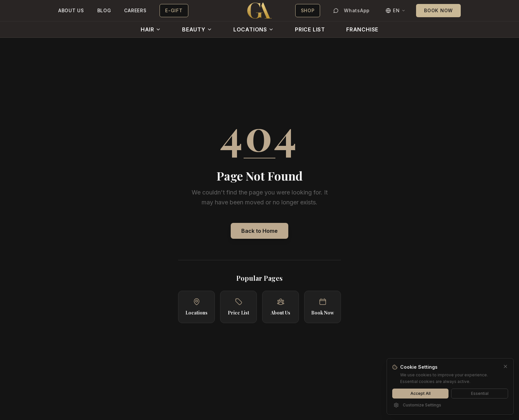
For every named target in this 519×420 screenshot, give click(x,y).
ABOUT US (71, 10)
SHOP (308, 10)
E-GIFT (174, 10)
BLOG (104, 10)
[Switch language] (396, 11)
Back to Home (259, 231)
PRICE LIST (310, 29)
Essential (480, 393)
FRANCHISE (362, 29)
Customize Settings (417, 405)
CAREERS (135, 10)
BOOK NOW (438, 10)
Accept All (421, 393)
